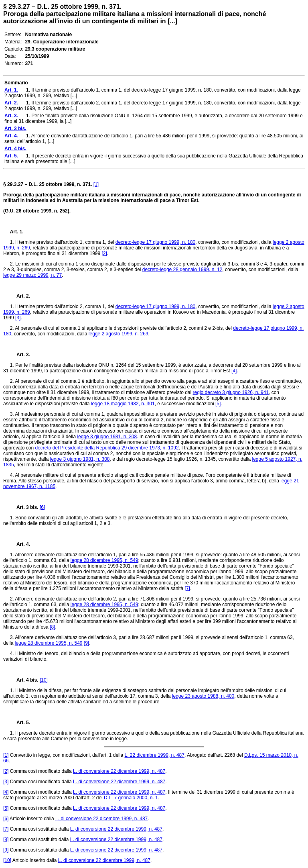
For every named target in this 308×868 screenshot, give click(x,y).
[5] (218, 404)
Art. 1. (17, 232)
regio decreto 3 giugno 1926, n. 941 (231, 392)
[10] (44, 680)
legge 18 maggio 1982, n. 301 (123, 404)
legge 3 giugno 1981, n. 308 (107, 437)
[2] (104, 253)
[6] (42, 507)
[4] (234, 371)
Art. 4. (20, 544)
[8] (52, 627)
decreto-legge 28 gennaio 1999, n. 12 (182, 270)
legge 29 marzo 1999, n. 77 (32, 275)
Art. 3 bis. (24, 507)
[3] (18, 318)
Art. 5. (20, 723)
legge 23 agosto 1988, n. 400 (203, 696)
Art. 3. (20, 355)
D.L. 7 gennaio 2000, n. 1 (131, 798)
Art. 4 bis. (24, 680)
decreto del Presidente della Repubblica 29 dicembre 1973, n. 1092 (107, 448)
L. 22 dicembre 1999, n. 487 (154, 755)
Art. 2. (20, 296)
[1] (96, 184)
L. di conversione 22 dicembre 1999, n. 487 (119, 771)
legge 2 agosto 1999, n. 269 (119, 334)
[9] (86, 643)
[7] (187, 588)
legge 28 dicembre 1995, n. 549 (104, 560)
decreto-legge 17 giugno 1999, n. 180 (156, 242)
